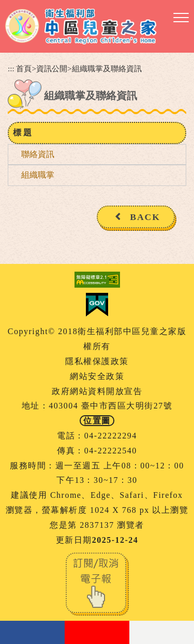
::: (11, 68)
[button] (181, 18)
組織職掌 (38, 175)
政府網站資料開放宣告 (97, 391)
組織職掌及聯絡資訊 (107, 68)
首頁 (24, 68)
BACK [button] (145, 217)
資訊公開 (52, 68)
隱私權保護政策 (97, 361)
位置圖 (97, 421)
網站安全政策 (97, 376)
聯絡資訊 (38, 154)
